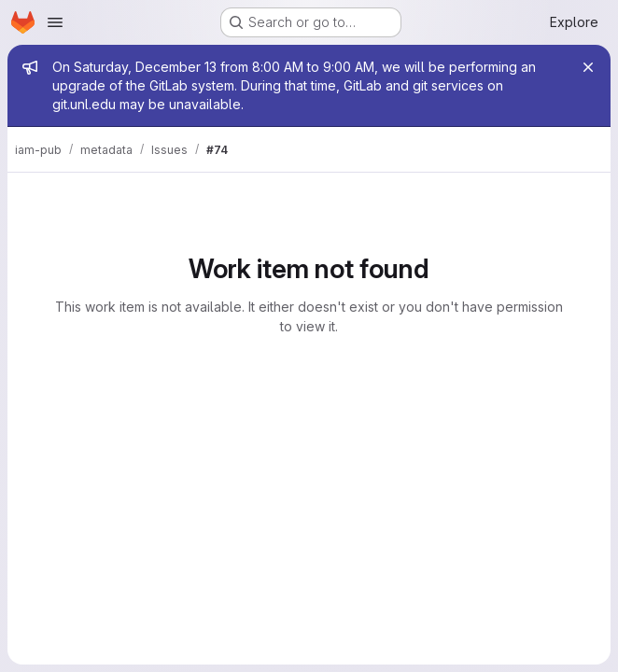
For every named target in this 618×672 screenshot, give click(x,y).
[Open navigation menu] (55, 22)
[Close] (588, 67)
